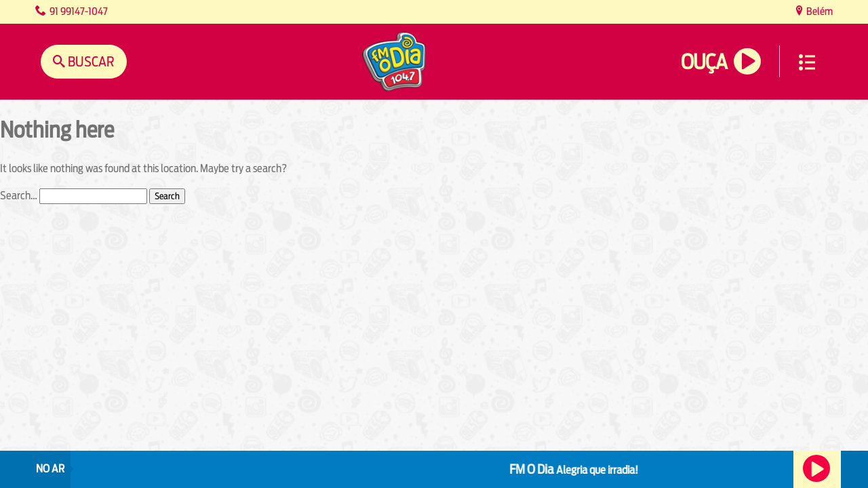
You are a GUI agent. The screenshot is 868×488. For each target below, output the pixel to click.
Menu (807, 62)
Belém (818, 11)
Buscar (90, 61)
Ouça (704, 62)
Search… (19, 196)
